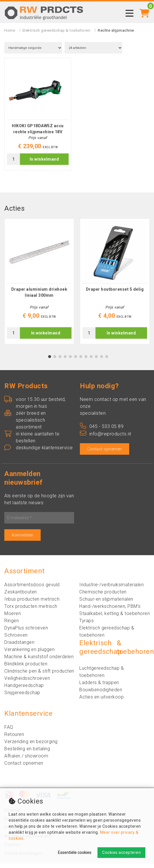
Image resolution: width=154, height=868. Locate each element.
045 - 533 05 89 (102, 431)
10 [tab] (96, 361)
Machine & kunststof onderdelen (39, 661)
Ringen (12, 625)
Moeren (13, 618)
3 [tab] (60, 361)
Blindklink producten (26, 668)
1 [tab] (50, 361)
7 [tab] (81, 361)
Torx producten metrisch (31, 611)
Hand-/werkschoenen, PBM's (110, 611)
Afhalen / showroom (26, 761)
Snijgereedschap (22, 697)
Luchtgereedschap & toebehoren (102, 676)
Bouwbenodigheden (101, 694)
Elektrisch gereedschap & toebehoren (57, 30)
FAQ (9, 732)
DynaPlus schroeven (26, 632)
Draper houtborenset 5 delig (115, 294)
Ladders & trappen (99, 687)
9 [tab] (91, 361)
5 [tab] (71, 361)
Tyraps (87, 625)
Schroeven (16, 640)
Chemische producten (103, 596)
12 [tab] (107, 361)
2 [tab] (55, 361)
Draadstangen (19, 647)
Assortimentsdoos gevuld (32, 589)
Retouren (14, 739)
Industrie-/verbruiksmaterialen (111, 589)
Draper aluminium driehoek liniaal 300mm (39, 297)
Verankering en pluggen (29, 654)
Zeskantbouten (21, 596)
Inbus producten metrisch (32, 604)
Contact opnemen (105, 454)
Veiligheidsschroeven (27, 683)
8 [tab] (86, 361)
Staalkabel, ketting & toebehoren (114, 618)
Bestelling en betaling (27, 753)
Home (10, 30)
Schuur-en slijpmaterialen (106, 604)
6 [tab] (76, 361)
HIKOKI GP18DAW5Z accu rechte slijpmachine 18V (38, 131)
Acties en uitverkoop (102, 702)
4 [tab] (65, 361)
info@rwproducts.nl (106, 438)
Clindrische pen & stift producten (39, 676)
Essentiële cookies (75, 852)
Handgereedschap (24, 690)
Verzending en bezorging (31, 746)
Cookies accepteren (121, 852)
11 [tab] (102, 361)
